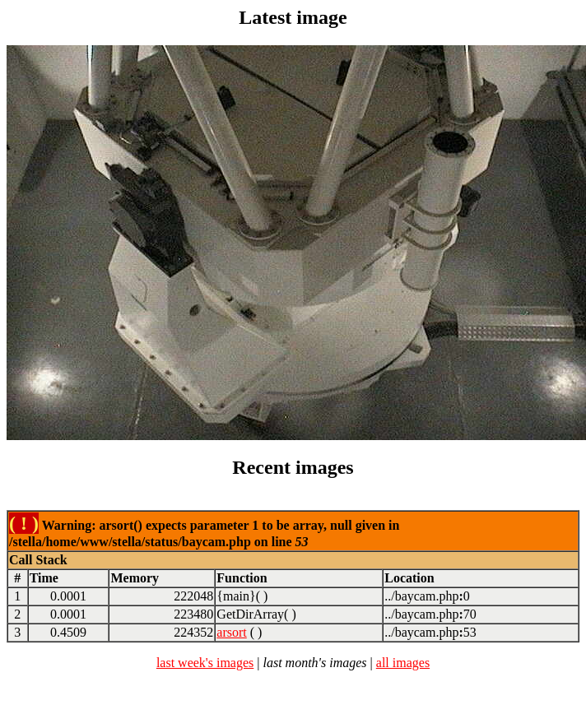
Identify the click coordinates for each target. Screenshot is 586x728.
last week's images (205, 663)
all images (403, 663)
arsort (231, 632)
